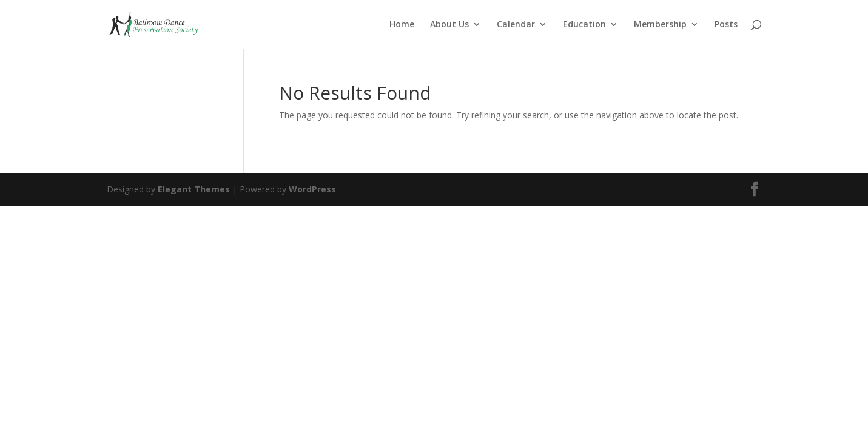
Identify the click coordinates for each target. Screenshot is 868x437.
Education (584, 25)
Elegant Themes (194, 189)
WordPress (312, 189)
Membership (660, 25)
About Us (449, 25)
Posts (726, 25)
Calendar (516, 25)
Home (402, 25)
